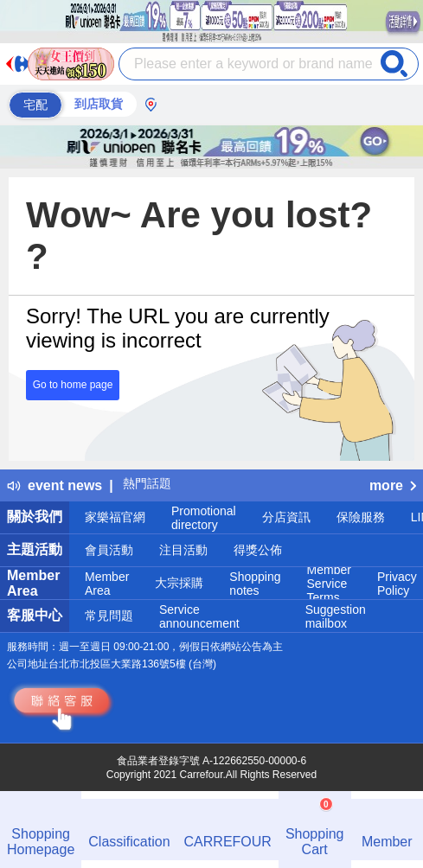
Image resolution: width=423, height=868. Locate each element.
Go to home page (73, 385)
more (393, 485)
